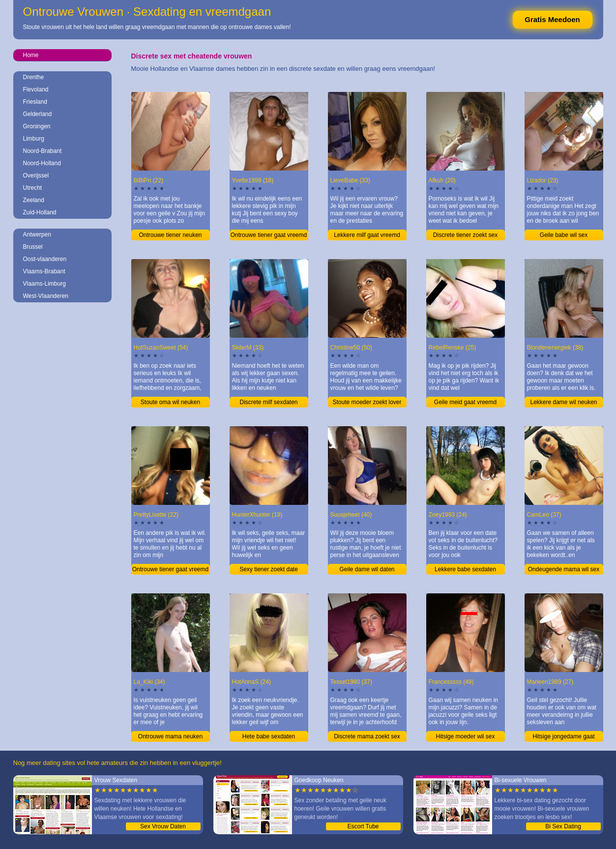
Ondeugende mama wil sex (564, 569)
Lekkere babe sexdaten (465, 569)
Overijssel (36, 176)
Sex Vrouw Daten (163, 826)
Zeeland (34, 200)
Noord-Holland (42, 163)
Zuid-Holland (40, 212)
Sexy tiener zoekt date (269, 569)
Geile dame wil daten (367, 569)
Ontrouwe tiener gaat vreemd (269, 235)
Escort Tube (363, 826)
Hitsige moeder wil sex (465, 736)
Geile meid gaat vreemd (465, 402)
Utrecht (33, 188)
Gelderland (38, 114)
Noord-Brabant (43, 151)
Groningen (37, 126)
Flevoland (36, 89)
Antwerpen (37, 234)
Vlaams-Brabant (44, 271)
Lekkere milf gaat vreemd (367, 235)
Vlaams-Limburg (44, 284)
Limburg (34, 139)
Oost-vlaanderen (45, 259)
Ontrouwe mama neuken (170, 736)
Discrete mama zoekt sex (367, 736)
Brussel (33, 247)
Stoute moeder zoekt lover (367, 402)
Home (31, 55)
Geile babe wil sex (564, 235)
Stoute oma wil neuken (170, 402)
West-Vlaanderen (46, 296)
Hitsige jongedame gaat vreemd (563, 737)
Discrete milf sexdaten (268, 402)
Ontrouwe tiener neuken (170, 235)
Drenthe (34, 77)
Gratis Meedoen (552, 19)
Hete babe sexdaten (269, 736)
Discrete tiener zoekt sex (465, 235)
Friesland (35, 102)
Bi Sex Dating (563, 826)
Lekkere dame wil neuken (563, 402)
